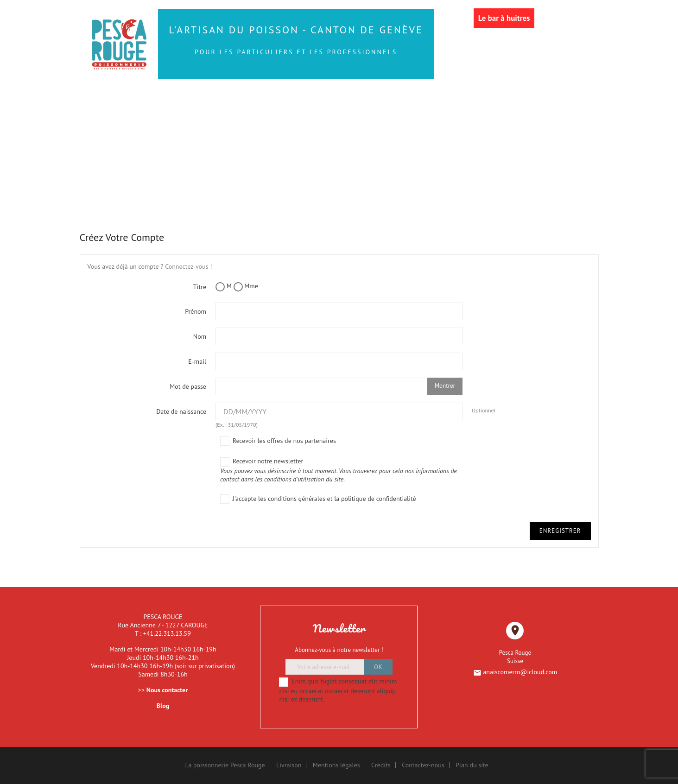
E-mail (197, 361)
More (546, 117)
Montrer (445, 386)
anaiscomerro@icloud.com (520, 672)
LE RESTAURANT (486, 117)
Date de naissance (181, 411)
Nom (200, 336)
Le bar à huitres (504, 18)
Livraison (289, 765)
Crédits (381, 765)
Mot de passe (188, 386)
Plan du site (472, 765)
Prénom (196, 311)
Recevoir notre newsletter (341, 470)
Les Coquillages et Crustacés (198, 117)
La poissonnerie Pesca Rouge (225, 765)
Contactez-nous (423, 765)
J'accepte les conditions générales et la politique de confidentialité (318, 499)
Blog (163, 706)
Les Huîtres (511, 98)
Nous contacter (167, 690)
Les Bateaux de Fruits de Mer (363, 117)
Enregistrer (560, 531)
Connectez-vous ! (188, 266)
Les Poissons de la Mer (197, 98)
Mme (246, 287)
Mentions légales (336, 765)
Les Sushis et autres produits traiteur (369, 98)
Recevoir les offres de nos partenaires (278, 441)
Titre (200, 287)
